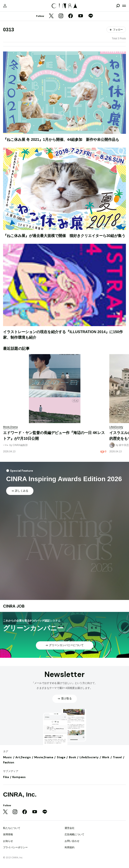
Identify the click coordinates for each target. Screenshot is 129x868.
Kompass (19, 777)
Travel (117, 757)
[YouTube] (81, 16)
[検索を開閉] (118, 6)
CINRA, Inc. (20, 794)
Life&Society (89, 757)
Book (72, 757)
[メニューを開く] (124, 6)
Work (106, 757)
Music (7, 757)
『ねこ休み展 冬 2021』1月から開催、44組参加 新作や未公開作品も (61, 140)
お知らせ (8, 841)
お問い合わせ (72, 841)
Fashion (9, 762)
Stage (61, 757)
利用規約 (70, 847)
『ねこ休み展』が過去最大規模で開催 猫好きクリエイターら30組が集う (64, 236)
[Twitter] (51, 16)
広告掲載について (74, 834)
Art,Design (23, 757)
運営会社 (70, 828)
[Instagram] (61, 16)
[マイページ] (5, 6)
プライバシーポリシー (15, 847)
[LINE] (91, 16)
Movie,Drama (44, 757)
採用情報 (8, 834)
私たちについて (12, 828)
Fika (6, 777)
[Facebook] (71, 16)
